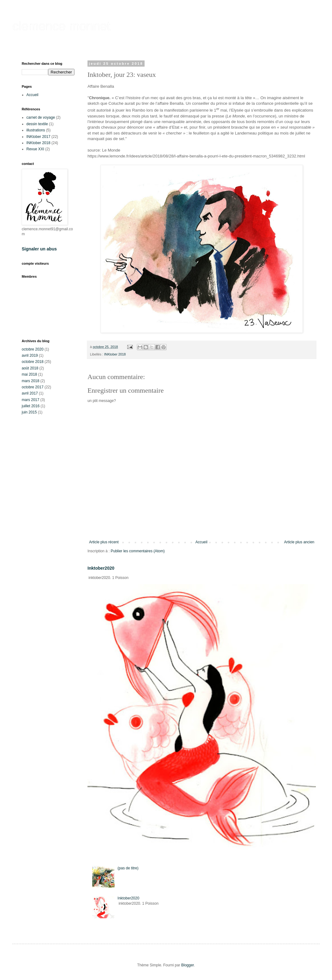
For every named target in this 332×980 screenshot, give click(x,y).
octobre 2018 (33, 362)
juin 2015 (29, 412)
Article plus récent (104, 542)
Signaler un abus (39, 249)
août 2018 (30, 368)
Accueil (202, 542)
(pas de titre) (128, 868)
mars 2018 (31, 381)
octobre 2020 (33, 349)
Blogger (188, 965)
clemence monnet (61, 26)
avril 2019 (30, 355)
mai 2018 (29, 374)
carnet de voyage (41, 117)
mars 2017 (31, 400)
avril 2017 (30, 393)
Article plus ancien (299, 542)
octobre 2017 (33, 387)
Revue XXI (35, 149)
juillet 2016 (31, 406)
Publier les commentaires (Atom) (138, 551)
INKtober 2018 (115, 354)
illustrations (36, 130)
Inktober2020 (101, 568)
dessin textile (37, 124)
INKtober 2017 (38, 137)
